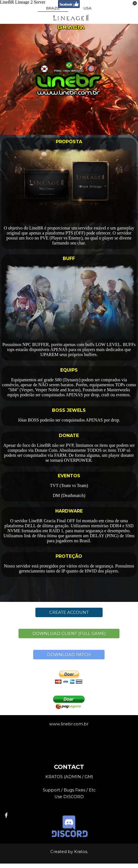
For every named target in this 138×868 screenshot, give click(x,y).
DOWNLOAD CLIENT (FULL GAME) (69, 634)
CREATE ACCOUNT (69, 612)
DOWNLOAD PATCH (69, 655)
